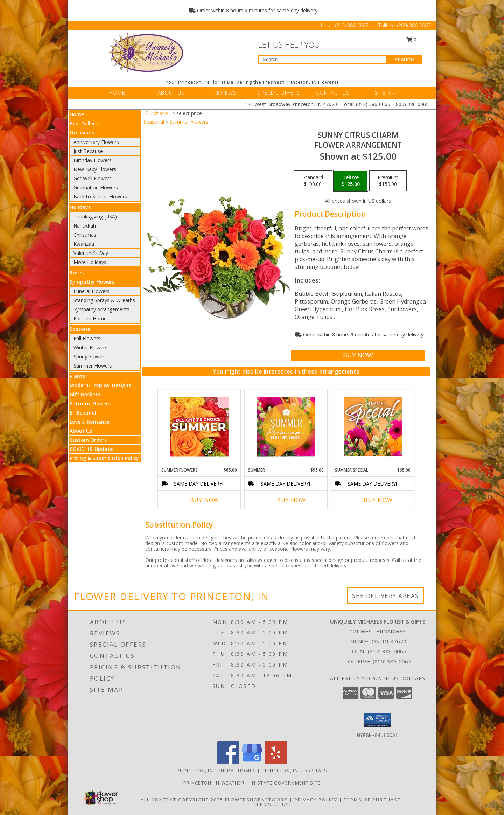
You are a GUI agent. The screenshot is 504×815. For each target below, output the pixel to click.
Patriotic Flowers (90, 403)
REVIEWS (225, 92)
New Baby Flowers (95, 169)
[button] (378, 720)
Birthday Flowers (93, 160)
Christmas (85, 235)
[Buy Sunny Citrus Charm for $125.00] (358, 356)
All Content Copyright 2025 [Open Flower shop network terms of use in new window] (182, 800)
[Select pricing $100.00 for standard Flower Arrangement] (313, 181)
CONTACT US (333, 92)
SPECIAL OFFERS (279, 92)
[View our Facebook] (228, 762)
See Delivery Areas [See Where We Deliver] (386, 596)
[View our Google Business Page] (252, 762)
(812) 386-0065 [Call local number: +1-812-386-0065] (387, 651)
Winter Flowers (90, 347)
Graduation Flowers (96, 187)
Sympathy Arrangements (101, 309)
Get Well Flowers (93, 178)
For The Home (90, 318)
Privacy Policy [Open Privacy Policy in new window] (316, 800)
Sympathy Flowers (92, 282)
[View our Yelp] (276, 762)
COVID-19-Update (91, 449)
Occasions (82, 133)
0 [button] (412, 39)
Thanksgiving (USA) (95, 217)
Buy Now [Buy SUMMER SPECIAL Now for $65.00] (378, 500)
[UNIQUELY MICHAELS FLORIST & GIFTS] (146, 53)
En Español (83, 413)
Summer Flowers (93, 366)
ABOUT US (171, 92)
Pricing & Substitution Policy (104, 458)
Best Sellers (84, 123)
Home (77, 114)
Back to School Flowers (100, 197)
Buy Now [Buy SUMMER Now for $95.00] (291, 500)
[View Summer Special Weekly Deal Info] (373, 426)
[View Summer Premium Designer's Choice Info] (286, 427)
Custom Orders (88, 440)
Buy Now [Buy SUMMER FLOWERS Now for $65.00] (205, 500)
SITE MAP (387, 92)
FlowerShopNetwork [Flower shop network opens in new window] (256, 800)
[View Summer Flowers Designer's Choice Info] (199, 427)
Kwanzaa (84, 244)
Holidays (80, 207)
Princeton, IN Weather (214, 783)
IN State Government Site (286, 783)
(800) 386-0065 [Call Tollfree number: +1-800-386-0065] (414, 25)
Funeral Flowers (92, 291)
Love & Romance (90, 422)
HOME (117, 92)
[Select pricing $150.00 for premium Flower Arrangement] (388, 181)
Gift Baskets (85, 394)
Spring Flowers (90, 357)
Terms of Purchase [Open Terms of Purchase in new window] (372, 800)
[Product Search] (323, 59)
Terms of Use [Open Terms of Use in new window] (273, 804)
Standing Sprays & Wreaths (104, 300)
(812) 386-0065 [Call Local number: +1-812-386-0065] (353, 25)
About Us (81, 431)
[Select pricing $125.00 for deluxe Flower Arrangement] (351, 181)
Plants (77, 376)
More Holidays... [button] (92, 262)
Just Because (88, 151)
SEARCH (404, 60)
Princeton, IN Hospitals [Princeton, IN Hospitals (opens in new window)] (295, 771)
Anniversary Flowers (96, 142)
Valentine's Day (91, 253)
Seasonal (81, 329)
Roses (77, 273)
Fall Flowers (87, 338)
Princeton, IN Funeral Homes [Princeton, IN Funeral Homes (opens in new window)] (216, 771)
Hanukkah (85, 226)
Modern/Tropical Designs (100, 385)
